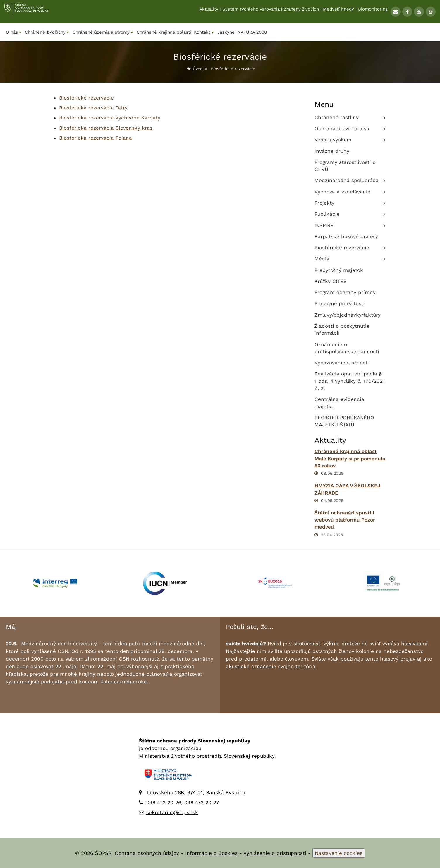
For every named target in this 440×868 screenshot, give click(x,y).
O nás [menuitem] (14, 32)
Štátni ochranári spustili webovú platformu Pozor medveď (345, 520)
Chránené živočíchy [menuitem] (47, 32)
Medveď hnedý (338, 12)
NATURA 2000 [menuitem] (252, 32)
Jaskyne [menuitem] (226, 32)
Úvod (198, 69)
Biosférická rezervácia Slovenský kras (106, 128)
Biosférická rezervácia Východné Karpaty (110, 118)
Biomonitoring (373, 12)
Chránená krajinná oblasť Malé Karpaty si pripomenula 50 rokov (350, 458)
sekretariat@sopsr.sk (172, 812)
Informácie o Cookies (211, 853)
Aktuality (209, 12)
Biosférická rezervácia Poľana (96, 138)
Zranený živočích (301, 12)
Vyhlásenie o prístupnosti (275, 853)
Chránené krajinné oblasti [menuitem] (164, 32)
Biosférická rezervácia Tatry (93, 108)
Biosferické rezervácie (86, 98)
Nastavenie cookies (339, 853)
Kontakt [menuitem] (204, 32)
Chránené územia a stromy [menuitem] (103, 32)
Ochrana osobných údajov (147, 853)
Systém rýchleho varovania (251, 12)
